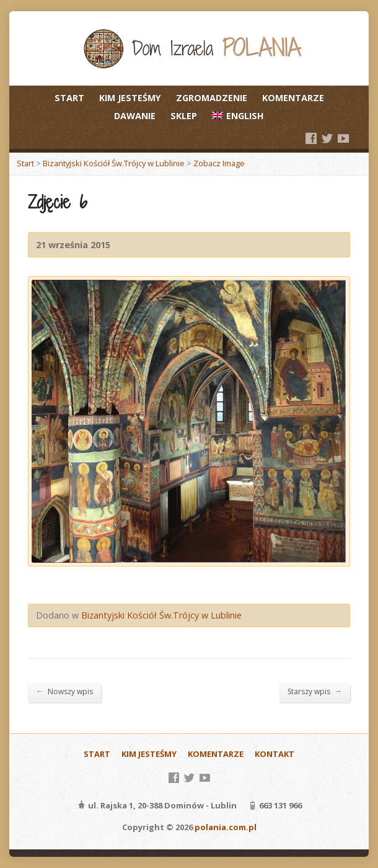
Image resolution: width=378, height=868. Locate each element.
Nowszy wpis (64, 691)
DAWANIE (135, 116)
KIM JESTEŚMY (130, 98)
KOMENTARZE (293, 98)
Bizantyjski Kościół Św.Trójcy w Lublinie (114, 163)
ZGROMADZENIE (212, 98)
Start (25, 163)
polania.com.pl (226, 827)
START (69, 98)
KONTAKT (275, 754)
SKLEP (184, 116)
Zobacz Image (219, 163)
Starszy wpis (315, 691)
